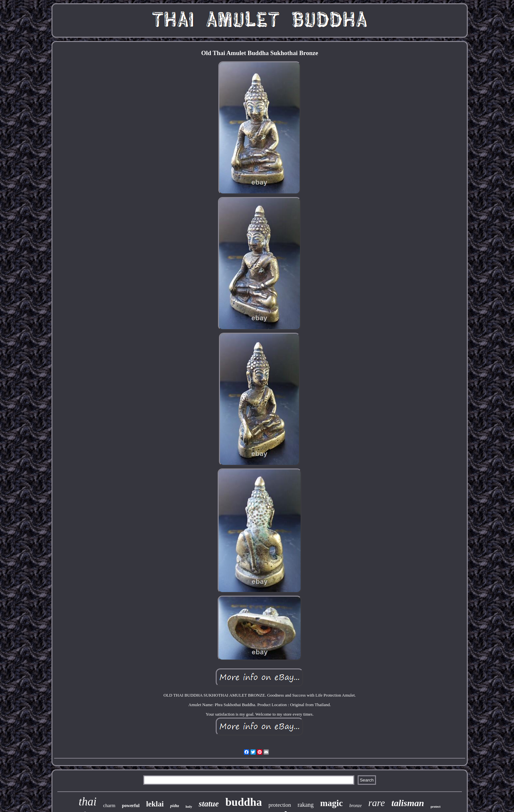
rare (376, 803)
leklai (155, 804)
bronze (356, 806)
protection (280, 805)
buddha (244, 802)
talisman (408, 803)
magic (332, 803)
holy (189, 806)
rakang (306, 805)
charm (109, 805)
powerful (131, 806)
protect (436, 807)
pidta (175, 806)
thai (88, 802)
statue (209, 804)
